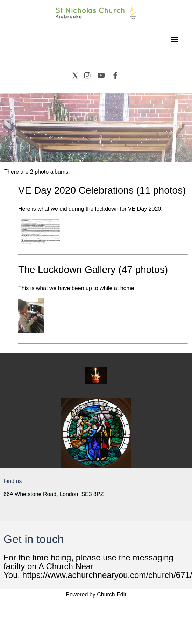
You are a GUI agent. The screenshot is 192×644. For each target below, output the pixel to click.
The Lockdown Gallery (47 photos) (93, 270)
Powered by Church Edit (96, 595)
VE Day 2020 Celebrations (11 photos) (102, 190)
